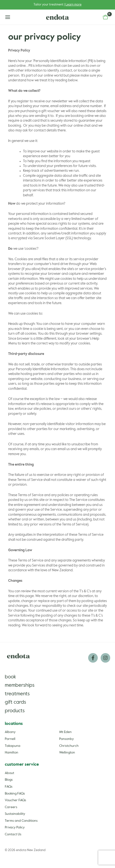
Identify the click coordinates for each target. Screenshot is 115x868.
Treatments (17, 694)
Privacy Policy (15, 827)
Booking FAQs (15, 794)
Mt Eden (65, 732)
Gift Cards (15, 702)
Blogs (9, 780)
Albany (10, 732)
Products (15, 711)
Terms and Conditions (21, 821)
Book (10, 677)
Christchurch (69, 746)
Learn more (73, 5)
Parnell (10, 739)
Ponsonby (66, 739)
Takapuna (13, 746)
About (9, 773)
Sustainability (15, 814)
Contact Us (13, 834)
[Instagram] (105, 658)
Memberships (20, 685)
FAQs (9, 787)
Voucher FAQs (15, 800)
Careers (11, 807)
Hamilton (11, 753)
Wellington (67, 753)
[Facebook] (93, 658)
